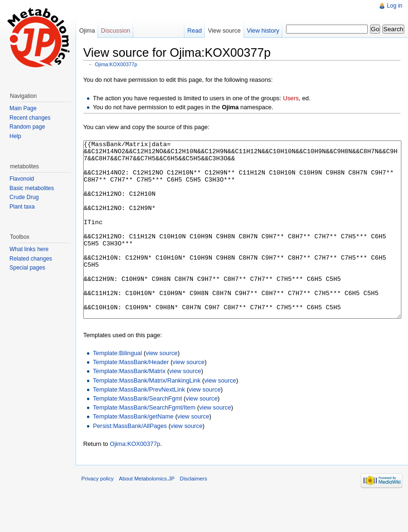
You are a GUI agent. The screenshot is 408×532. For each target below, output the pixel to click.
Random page (27, 127)
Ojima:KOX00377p (116, 64)
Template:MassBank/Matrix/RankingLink (147, 416)
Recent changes (30, 118)
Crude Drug (24, 197)
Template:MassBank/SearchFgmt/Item (144, 443)
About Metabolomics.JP (147, 514)
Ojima (87, 31)
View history (263, 31)
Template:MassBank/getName (133, 452)
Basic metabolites (32, 188)
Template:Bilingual (117, 388)
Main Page (23, 108)
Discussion (116, 31)
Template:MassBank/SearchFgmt (137, 434)
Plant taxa (22, 207)
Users (291, 98)
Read (195, 31)
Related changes (31, 259)
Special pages (27, 268)
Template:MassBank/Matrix (129, 406)
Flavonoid (22, 179)
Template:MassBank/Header (131, 397)
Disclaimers (193, 514)
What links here (29, 249)
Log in (395, 6)
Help (15, 136)
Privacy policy (97, 514)
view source (162, 388)
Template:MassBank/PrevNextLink (139, 425)
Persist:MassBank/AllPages (130, 461)
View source (224, 31)
